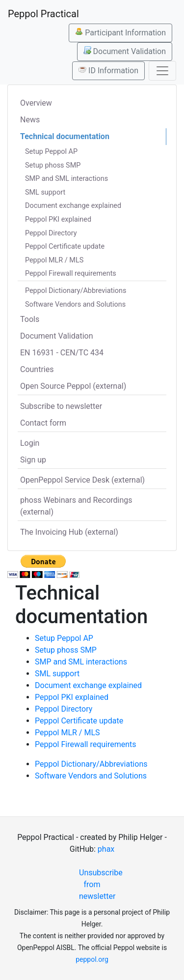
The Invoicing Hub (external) (69, 532)
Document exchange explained (73, 206)
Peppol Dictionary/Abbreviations (76, 291)
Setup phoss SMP (53, 165)
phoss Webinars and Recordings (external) (76, 506)
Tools (30, 319)
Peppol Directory (51, 233)
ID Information (108, 70)
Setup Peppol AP (51, 152)
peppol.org (92, 959)
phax (106, 849)
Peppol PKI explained (58, 219)
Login (30, 443)
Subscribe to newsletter (61, 406)
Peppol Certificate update (65, 246)
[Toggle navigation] (162, 71)
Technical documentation (65, 136)
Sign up (33, 460)
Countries (37, 369)
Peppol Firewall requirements (71, 274)
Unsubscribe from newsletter (96, 884)
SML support (45, 192)
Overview (36, 103)
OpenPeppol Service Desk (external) (82, 480)
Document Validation (125, 51)
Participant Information (120, 32)
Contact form (43, 423)
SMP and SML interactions (66, 179)
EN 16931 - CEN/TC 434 (62, 353)
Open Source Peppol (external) (73, 386)
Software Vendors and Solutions (75, 304)
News (30, 120)
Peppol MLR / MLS (54, 260)
